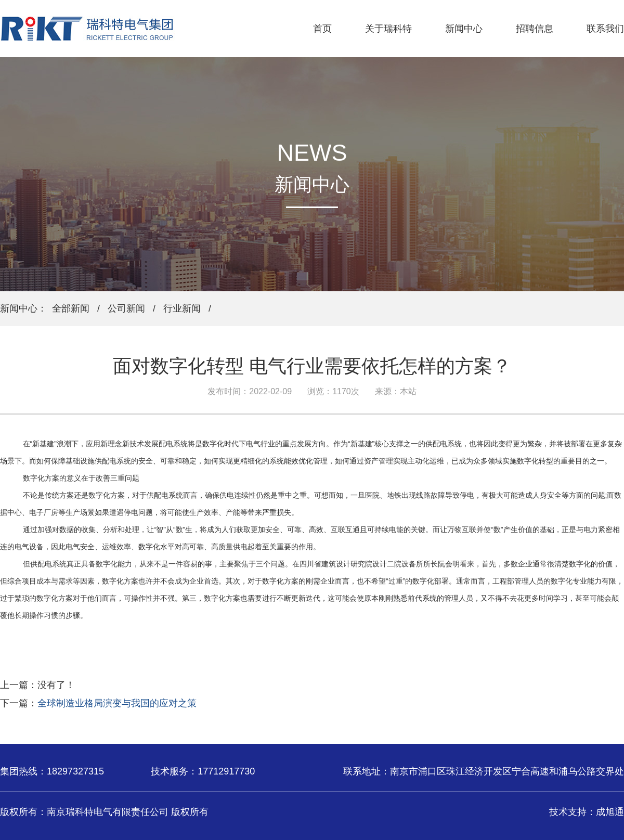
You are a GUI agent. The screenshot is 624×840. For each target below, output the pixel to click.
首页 (322, 29)
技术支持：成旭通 (587, 812)
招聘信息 (535, 29)
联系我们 (605, 29)
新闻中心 (464, 29)
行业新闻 (182, 308)
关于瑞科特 (388, 29)
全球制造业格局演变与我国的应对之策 (117, 703)
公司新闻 (126, 308)
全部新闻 (71, 308)
